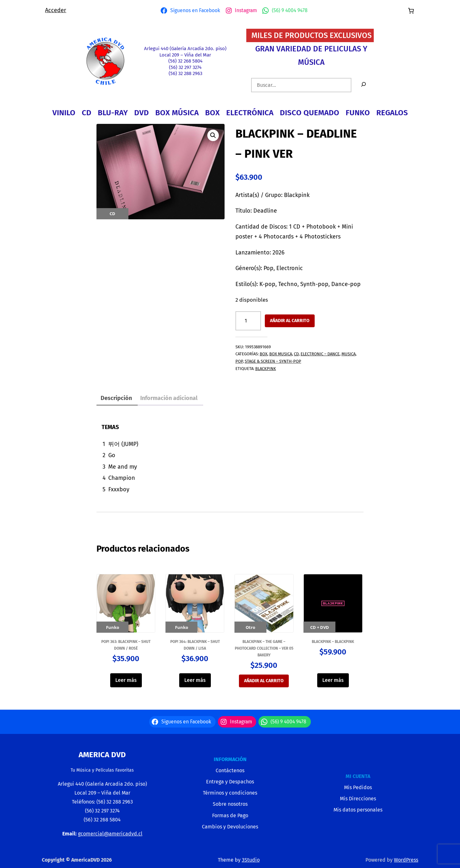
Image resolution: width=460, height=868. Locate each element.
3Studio (251, 860)
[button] (213, 135)
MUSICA (349, 354)
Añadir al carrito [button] (264, 681)
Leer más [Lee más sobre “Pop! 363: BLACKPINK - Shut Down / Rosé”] (126, 680)
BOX (264, 354)
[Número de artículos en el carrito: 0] (411, 11)
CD (296, 354)
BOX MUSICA (281, 354)
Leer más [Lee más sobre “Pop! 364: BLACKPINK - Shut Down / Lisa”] (195, 680)
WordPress (406, 860)
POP (239, 361)
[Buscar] (364, 85)
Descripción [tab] (116, 398)
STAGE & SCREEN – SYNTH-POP (273, 361)
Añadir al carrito (290, 321)
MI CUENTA (358, 776)
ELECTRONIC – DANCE (320, 354)
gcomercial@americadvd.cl (110, 834)
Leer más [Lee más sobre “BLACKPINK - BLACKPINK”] (333, 680)
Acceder (56, 10)
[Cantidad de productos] (248, 321)
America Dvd (102, 755)
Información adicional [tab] (169, 398)
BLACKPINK (266, 369)
